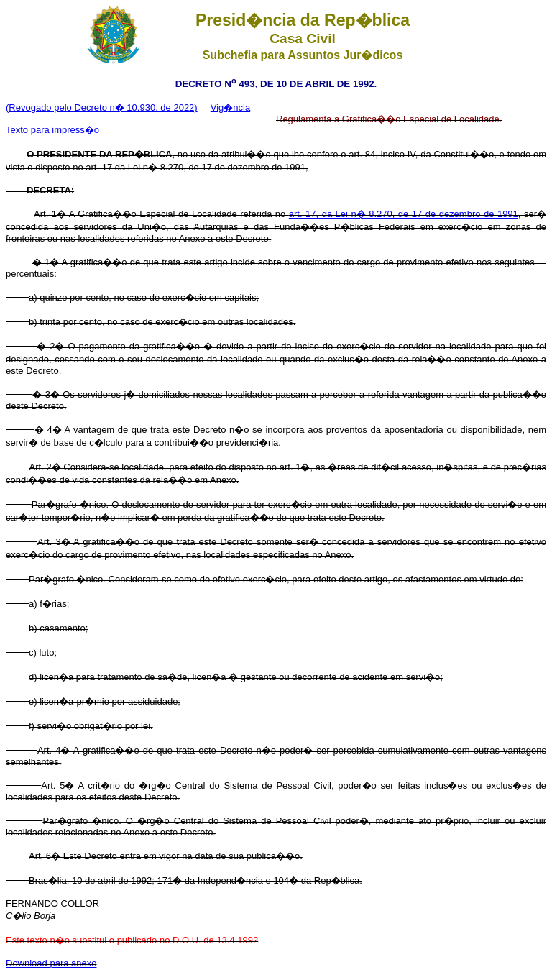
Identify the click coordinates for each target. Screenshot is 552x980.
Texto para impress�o (52, 130)
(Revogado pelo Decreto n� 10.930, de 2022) (102, 107)
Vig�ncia (230, 107)
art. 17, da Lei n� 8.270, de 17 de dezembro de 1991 (404, 214)
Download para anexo (51, 963)
